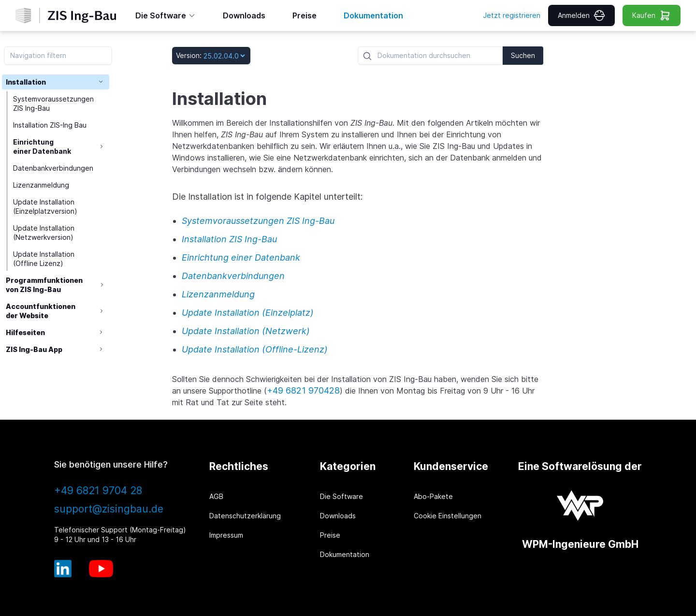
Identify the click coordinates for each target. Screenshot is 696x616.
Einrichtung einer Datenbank (43, 147)
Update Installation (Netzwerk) (246, 331)
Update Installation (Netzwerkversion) (45, 233)
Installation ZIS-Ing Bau (51, 125)
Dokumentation (345, 554)
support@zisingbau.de (109, 509)
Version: (189, 55)
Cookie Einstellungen (448, 516)
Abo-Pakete (433, 496)
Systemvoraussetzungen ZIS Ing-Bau (54, 104)
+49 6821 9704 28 (98, 491)
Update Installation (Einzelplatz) (248, 313)
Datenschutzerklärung (245, 516)
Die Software (341, 496)
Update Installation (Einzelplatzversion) (46, 207)
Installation (26, 82)
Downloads (338, 516)
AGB (216, 496)
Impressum (226, 535)
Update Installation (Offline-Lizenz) (255, 349)
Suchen (523, 55)
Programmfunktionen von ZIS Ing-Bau (44, 285)
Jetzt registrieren (512, 15)
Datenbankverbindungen (54, 169)
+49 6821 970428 (303, 390)
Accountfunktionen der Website (41, 311)
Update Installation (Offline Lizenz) (45, 259)
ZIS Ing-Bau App (34, 350)
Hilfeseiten (25, 333)
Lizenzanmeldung (42, 185)
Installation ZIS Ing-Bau (229, 239)
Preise (330, 535)
